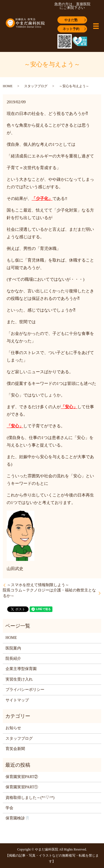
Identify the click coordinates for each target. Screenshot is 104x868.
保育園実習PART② (22, 777)
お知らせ (13, 728)
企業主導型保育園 (21, 669)
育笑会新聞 (15, 749)
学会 (9, 808)
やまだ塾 (71, 20)
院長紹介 (13, 658)
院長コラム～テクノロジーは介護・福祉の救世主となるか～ (49, 593)
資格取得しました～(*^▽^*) (30, 798)
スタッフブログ (36, 86)
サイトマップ (17, 700)
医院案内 (13, 648)
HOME (8, 86)
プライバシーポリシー (25, 690)
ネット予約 (71, 29)
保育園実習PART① (22, 787)
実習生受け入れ (19, 679)
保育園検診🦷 (18, 818)
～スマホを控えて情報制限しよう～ (38, 585)
